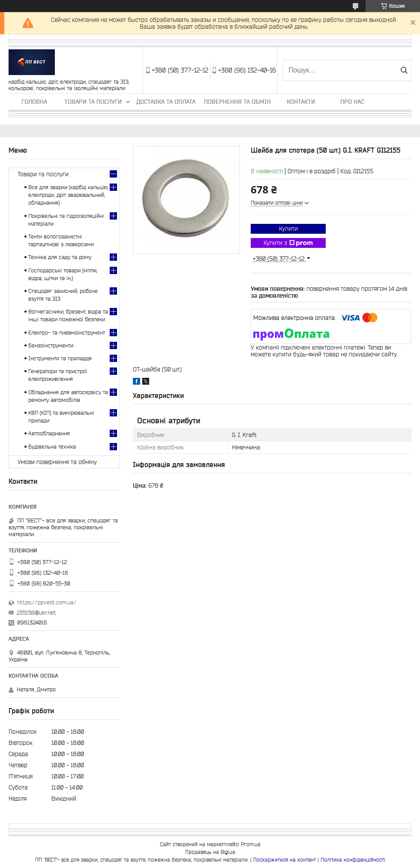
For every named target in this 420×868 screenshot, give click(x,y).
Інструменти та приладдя (60, 358)
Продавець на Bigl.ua (210, 852)
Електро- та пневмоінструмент (67, 333)
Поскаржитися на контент (285, 860)
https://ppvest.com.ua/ (47, 602)
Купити (288, 229)
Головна (34, 102)
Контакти (301, 102)
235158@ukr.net (36, 613)
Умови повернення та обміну (57, 462)
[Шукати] (404, 70)
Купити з (288, 243)
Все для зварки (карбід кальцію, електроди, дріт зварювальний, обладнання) (68, 195)
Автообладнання (49, 433)
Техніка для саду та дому (60, 257)
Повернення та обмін (237, 102)
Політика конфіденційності (353, 860)
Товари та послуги (93, 102)
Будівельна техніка (52, 447)
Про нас (352, 102)
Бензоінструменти (51, 345)
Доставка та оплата (166, 102)
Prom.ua (251, 844)
